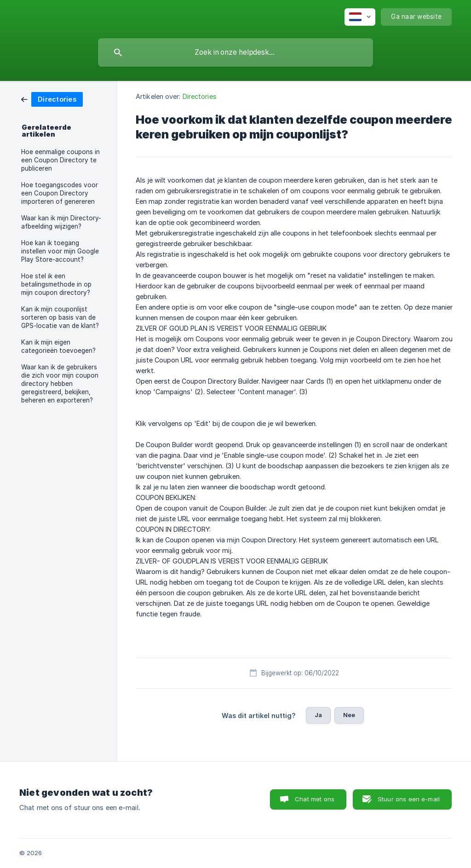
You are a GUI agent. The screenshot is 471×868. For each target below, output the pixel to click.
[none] (360, 17)
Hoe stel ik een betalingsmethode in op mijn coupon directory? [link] (56, 284)
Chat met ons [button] (315, 799)
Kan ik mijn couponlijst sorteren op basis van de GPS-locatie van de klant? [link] (60, 317)
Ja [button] (318, 715)
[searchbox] (235, 52)
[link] (52, 99)
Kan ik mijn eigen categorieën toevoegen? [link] (58, 346)
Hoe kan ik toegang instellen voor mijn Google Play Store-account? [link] (60, 251)
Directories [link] (200, 96)
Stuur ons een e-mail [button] (409, 799)
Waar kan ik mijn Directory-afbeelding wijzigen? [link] (61, 222)
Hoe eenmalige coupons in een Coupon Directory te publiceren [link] (60, 160)
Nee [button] (349, 715)
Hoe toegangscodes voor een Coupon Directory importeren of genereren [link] (60, 193)
